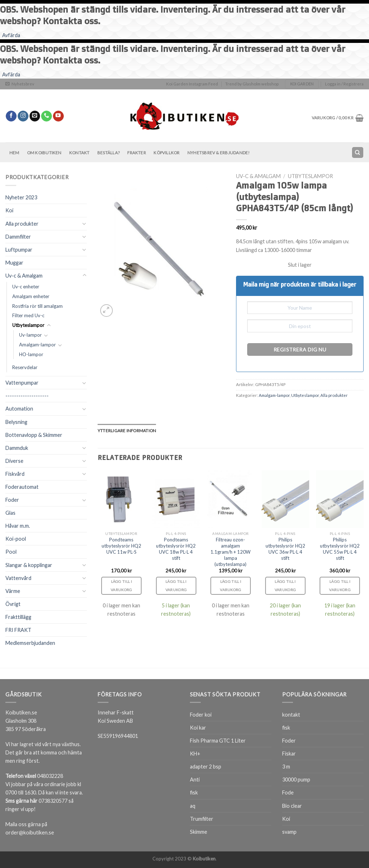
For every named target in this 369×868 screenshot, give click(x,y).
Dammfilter (18, 237)
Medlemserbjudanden (30, 643)
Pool (11, 552)
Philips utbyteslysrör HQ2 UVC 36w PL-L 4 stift (285, 549)
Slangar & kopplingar (29, 565)
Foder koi (201, 715)
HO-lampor (31, 354)
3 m (286, 767)
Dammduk (17, 448)
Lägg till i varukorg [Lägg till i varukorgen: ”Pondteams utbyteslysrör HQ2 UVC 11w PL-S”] (121, 586)
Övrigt (13, 604)
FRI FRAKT (18, 630)
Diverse (14, 461)
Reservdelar (25, 367)
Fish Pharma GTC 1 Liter (218, 741)
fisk (194, 792)
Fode (288, 792)
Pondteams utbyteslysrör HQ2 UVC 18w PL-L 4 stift (176, 549)
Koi (9, 210)
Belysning (16, 422)
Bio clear (292, 806)
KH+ (195, 754)
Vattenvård (18, 578)
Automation (19, 409)
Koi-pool (16, 539)
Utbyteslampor (28, 325)
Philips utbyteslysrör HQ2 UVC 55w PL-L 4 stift (340, 549)
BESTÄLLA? (108, 153)
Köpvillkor (166, 153)
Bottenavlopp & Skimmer (34, 435)
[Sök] (357, 152)
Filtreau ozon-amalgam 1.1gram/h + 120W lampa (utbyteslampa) (230, 552)
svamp (289, 832)
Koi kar (198, 728)
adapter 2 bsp (206, 767)
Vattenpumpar (22, 383)
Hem (14, 153)
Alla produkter (22, 224)
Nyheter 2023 (21, 197)
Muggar (14, 263)
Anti (195, 780)
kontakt (291, 715)
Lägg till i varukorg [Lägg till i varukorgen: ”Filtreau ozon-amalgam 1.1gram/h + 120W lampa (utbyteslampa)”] (231, 586)
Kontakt (79, 153)
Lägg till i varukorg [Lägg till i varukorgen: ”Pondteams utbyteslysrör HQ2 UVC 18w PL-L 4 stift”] (176, 586)
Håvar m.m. (18, 526)
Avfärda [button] (11, 35)
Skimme (199, 832)
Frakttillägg (18, 617)
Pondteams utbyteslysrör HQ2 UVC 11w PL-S (121, 546)
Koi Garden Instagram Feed (192, 84)
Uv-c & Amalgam (24, 276)
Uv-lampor (30, 335)
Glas (10, 513)
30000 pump (296, 780)
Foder (12, 500)
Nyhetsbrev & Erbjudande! (219, 153)
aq (193, 806)
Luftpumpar (19, 250)
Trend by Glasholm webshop (252, 84)
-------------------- (27, 396)
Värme (13, 591)
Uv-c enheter (26, 287)
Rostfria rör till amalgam (37, 306)
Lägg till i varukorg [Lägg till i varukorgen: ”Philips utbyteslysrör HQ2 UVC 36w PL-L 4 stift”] (285, 586)
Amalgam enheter (31, 296)
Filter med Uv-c (28, 315)
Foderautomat (22, 487)
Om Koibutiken (44, 153)
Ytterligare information (127, 431)
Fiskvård (15, 474)
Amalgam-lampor (37, 345)
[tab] (127, 431)
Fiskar (289, 754)
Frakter (137, 153)
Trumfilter (202, 819)
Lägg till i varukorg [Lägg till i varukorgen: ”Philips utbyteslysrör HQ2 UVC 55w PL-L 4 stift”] (340, 586)
